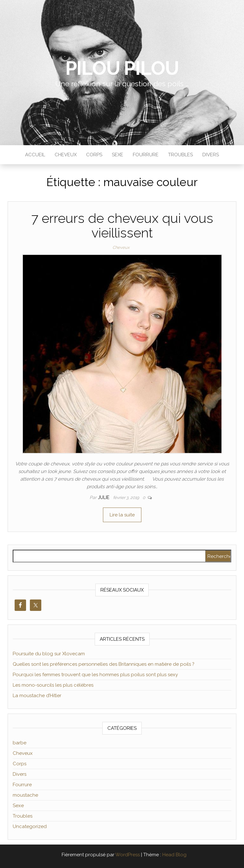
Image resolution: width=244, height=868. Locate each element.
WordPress (128, 855)
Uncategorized (30, 826)
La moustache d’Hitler (37, 696)
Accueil (35, 155)
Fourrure (146, 155)
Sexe (118, 155)
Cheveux (66, 155)
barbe (20, 743)
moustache (25, 795)
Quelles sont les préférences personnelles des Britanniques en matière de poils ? (104, 664)
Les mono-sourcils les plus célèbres (53, 685)
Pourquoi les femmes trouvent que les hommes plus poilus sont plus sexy (95, 675)
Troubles (180, 155)
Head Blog (174, 855)
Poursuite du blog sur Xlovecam (49, 654)
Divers (211, 155)
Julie (104, 497)
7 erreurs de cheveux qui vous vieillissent (122, 226)
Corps (94, 155)
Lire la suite (122, 515)
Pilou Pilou (122, 68)
